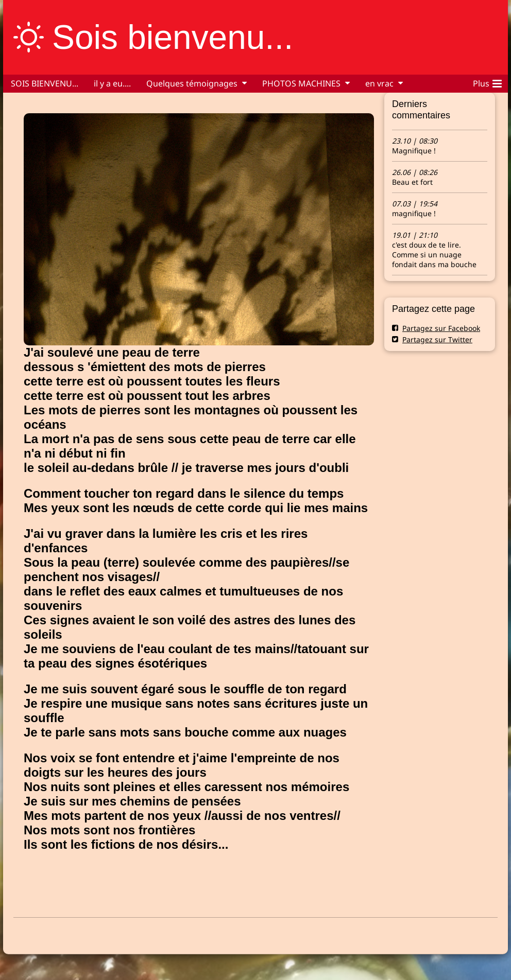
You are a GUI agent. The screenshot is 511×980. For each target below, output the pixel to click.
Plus (487, 82)
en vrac (379, 83)
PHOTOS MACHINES (301, 83)
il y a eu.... (112, 83)
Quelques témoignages (192, 83)
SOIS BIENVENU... (45, 83)
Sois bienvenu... (173, 37)
